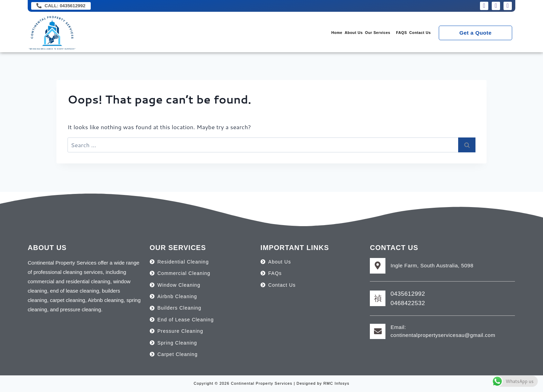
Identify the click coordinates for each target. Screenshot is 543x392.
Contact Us (413, 34)
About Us (306, 34)
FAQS (382, 34)
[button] (346, 34)
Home (277, 34)
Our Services (345, 34)
